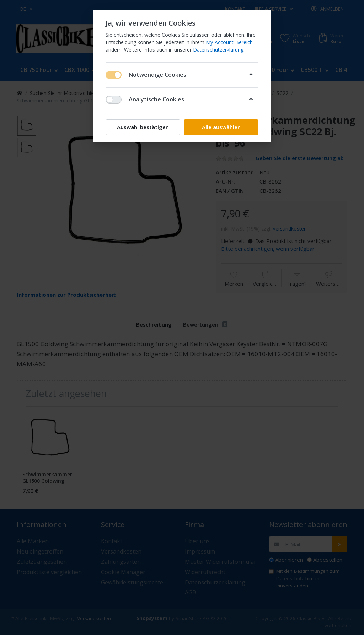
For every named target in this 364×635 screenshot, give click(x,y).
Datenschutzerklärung (218, 50)
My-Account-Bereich (229, 42)
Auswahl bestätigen (143, 127)
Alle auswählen (221, 127)
